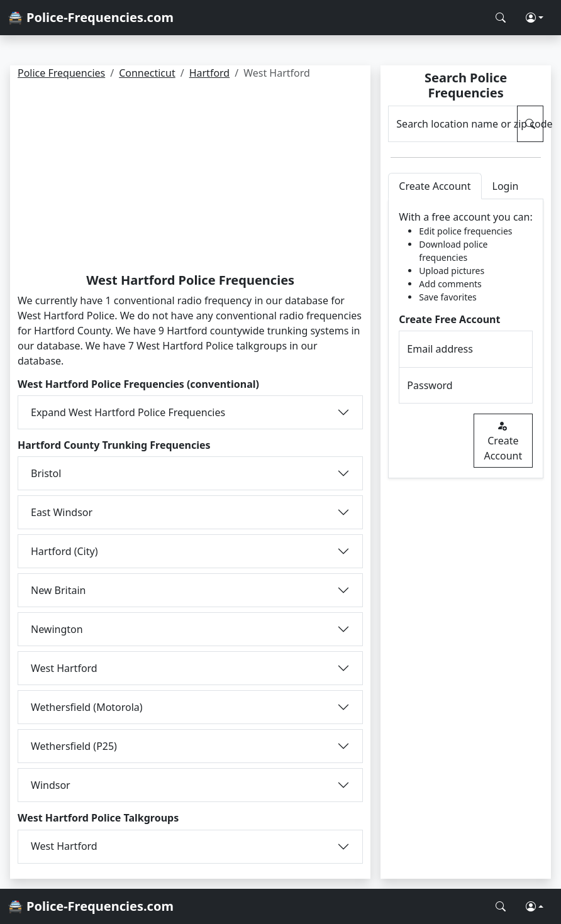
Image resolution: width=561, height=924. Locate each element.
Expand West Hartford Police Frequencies (128, 412)
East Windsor (62, 512)
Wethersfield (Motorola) (87, 707)
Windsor (51, 785)
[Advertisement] (190, 179)
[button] (535, 18)
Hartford (210, 73)
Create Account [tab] (435, 186)
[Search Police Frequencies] (501, 18)
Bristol (46, 473)
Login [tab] (506, 186)
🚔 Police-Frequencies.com (91, 17)
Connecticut (147, 73)
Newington (57, 629)
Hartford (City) (64, 551)
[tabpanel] (466, 339)
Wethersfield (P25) (74, 746)
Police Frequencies (61, 73)
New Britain (58, 590)
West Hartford (64, 668)
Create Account (503, 441)
